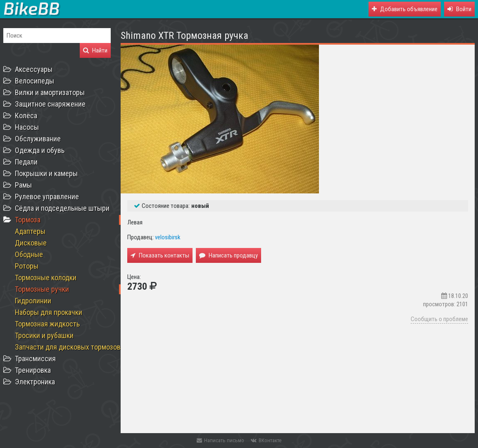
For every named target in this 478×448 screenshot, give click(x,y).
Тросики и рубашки (44, 335)
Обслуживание (38, 139)
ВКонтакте (266, 440)
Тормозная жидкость (47, 324)
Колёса (26, 116)
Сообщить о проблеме (439, 319)
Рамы (23, 185)
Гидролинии (33, 301)
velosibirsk (168, 237)
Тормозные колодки (46, 278)
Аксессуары (34, 69)
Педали (26, 162)
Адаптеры (30, 231)
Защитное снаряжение (50, 104)
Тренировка (33, 370)
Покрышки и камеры (46, 173)
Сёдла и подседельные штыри (62, 208)
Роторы (27, 266)
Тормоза (28, 220)
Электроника (35, 382)
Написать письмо (220, 440)
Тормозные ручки (42, 289)
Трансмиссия (35, 359)
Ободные (29, 254)
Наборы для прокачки (49, 312)
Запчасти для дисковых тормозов (68, 347)
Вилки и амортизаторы (50, 92)
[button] (459, 9)
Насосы (27, 127)
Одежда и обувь (40, 150)
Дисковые (31, 243)
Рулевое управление (47, 197)
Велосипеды (34, 81)
